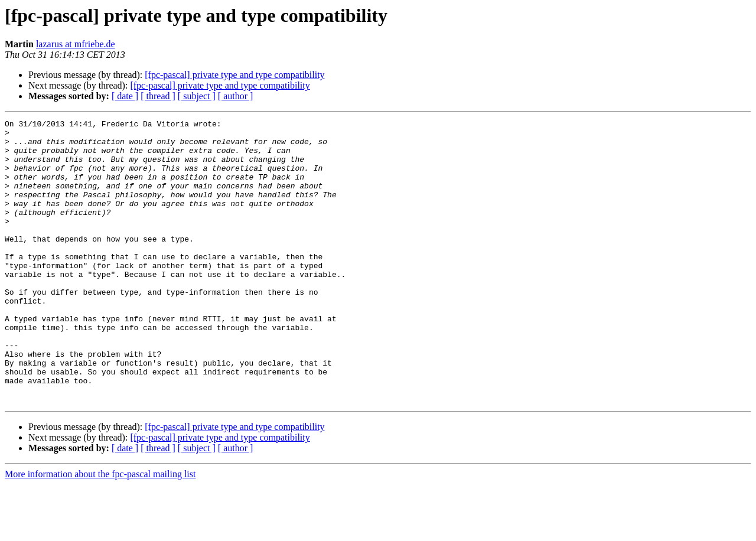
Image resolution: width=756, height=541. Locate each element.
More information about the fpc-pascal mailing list (100, 531)
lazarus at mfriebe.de (76, 44)
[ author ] (236, 96)
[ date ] (125, 96)
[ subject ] (197, 96)
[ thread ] (158, 96)
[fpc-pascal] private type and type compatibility (234, 75)
